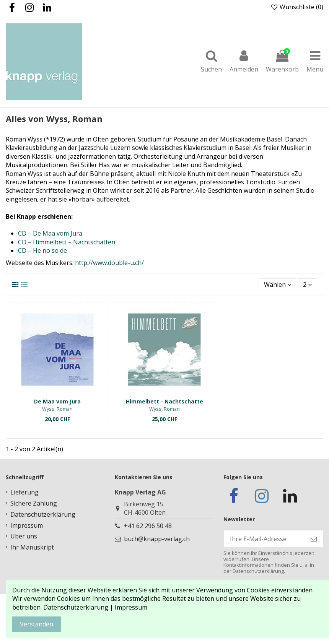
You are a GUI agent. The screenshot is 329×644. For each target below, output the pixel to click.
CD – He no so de (42, 250)
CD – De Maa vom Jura (50, 233)
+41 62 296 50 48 (148, 526)
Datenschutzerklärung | (79, 607)
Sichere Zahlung (34, 503)
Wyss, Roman (57, 409)
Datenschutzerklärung (43, 514)
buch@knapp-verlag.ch (157, 539)
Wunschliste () (297, 7)
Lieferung (24, 492)
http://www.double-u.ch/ (109, 263)
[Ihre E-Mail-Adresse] (264, 539)
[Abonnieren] (314, 539)
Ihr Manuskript (32, 547)
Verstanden (37, 624)
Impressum (27, 525)
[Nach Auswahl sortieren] (278, 285)
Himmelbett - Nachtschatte (164, 401)
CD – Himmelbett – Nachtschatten (67, 242)
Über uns (24, 536)
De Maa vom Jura (57, 401)
